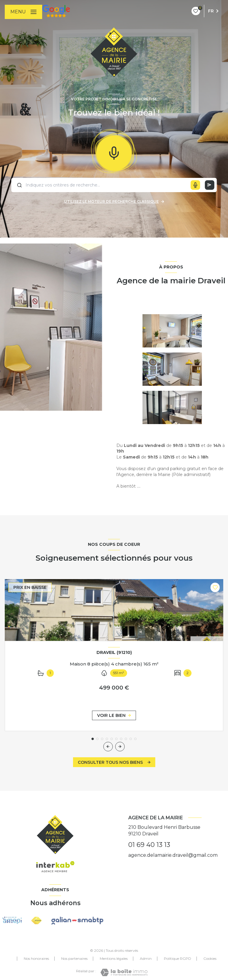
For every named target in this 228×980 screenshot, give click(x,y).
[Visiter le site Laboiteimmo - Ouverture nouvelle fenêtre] (124, 972)
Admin (146, 958)
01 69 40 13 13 (149, 845)
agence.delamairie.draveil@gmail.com (173, 855)
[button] (120, 747)
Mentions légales (114, 958)
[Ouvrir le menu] (23, 12)
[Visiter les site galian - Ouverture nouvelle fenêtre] (77, 921)
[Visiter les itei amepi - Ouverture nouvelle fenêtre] (12, 920)
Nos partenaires (74, 958)
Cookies (210, 959)
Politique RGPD (178, 958)
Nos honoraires (36, 958)
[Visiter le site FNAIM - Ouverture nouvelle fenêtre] (37, 921)
